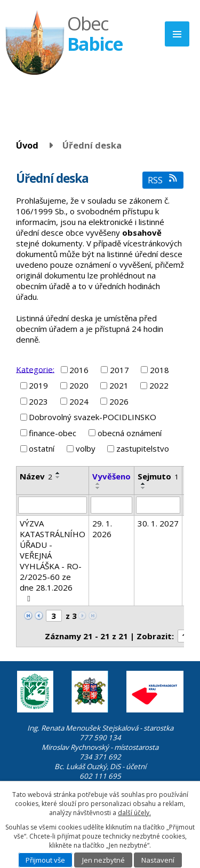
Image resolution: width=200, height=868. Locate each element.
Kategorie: (35, 369)
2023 (38, 401)
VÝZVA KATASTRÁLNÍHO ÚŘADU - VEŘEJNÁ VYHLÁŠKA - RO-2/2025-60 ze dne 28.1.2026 (53, 560)
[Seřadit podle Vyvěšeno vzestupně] (98, 484)
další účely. (134, 813)
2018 (159, 370)
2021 (119, 385)
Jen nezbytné (103, 860)
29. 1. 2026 (102, 529)
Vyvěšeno (111, 476)
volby (86, 448)
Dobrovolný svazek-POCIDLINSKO (93, 417)
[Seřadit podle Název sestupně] (58, 477)
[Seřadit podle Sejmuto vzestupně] (143, 484)
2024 (79, 401)
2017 (119, 370)
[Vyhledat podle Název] (53, 505)
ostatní (42, 448)
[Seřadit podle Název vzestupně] (58, 473)
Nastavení (158, 860)
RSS (163, 180)
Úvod (27, 145)
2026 (119, 401)
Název (36, 476)
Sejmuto (158, 476)
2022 (159, 385)
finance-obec (53, 433)
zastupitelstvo (143, 448)
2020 (79, 385)
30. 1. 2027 (158, 523)
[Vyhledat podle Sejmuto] (158, 505)
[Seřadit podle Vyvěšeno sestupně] (98, 488)
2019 (38, 385)
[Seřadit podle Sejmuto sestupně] (143, 488)
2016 (79, 370)
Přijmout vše (45, 860)
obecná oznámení (130, 433)
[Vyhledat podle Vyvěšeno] (111, 505)
